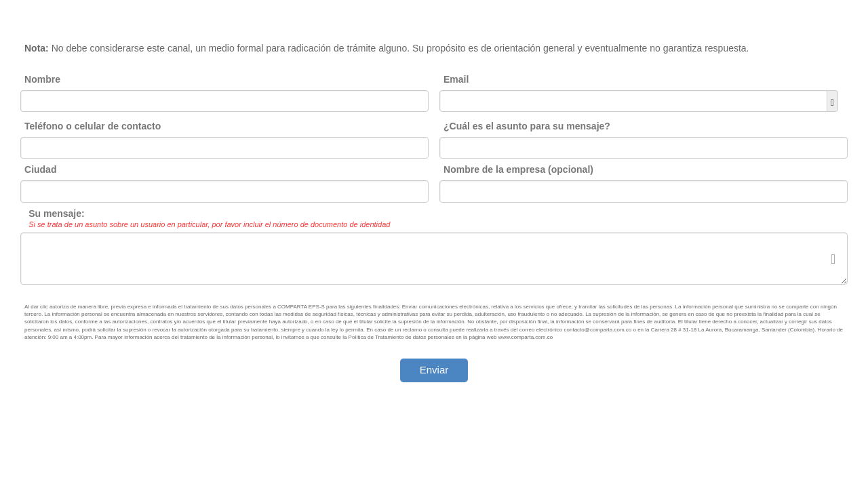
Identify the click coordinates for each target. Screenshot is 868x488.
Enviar (434, 370)
